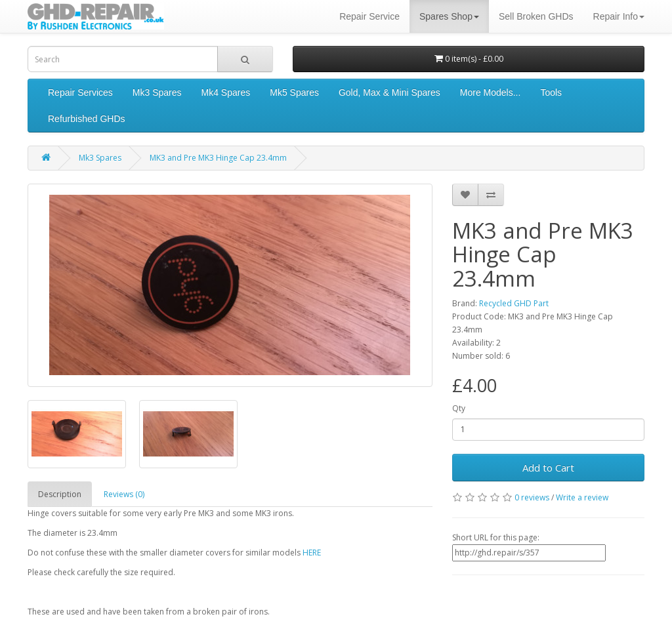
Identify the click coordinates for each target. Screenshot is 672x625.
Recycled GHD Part (514, 303)
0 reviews (532, 497)
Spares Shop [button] (449, 16)
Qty (459, 408)
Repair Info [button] (619, 16)
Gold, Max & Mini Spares (389, 92)
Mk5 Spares (294, 92)
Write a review (582, 497)
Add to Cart (548, 468)
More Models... (491, 92)
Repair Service (369, 16)
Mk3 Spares (157, 92)
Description (60, 494)
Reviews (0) (124, 494)
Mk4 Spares (226, 92)
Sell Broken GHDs (536, 16)
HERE (312, 553)
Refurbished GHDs (87, 119)
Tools (551, 92)
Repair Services (80, 92)
